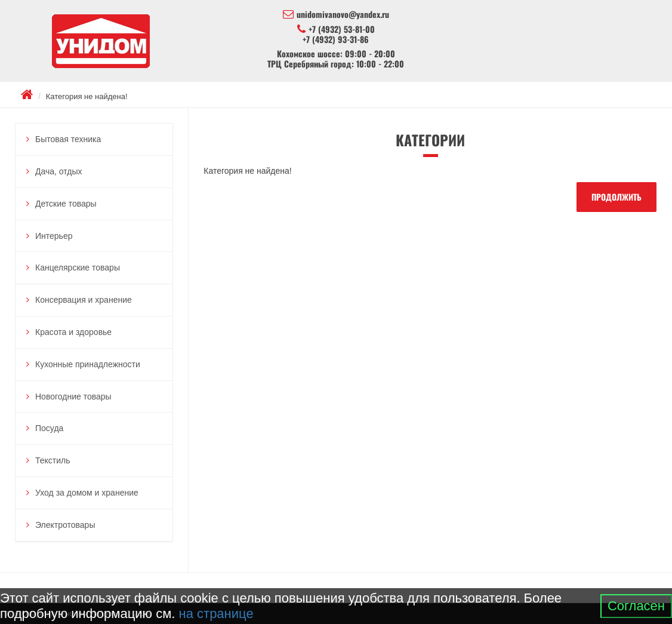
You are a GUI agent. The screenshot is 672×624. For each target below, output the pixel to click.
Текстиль (53, 460)
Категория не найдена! (87, 96)
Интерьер (54, 236)
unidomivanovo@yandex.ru (336, 14)
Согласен (636, 606)
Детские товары (66, 204)
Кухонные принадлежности (88, 364)
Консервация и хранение (84, 300)
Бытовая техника (68, 139)
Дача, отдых (58, 171)
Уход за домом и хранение (87, 493)
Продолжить (616, 197)
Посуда (49, 428)
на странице (216, 614)
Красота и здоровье (73, 332)
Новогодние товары (73, 396)
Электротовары (65, 525)
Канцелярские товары (78, 268)
